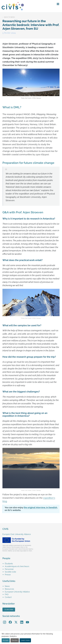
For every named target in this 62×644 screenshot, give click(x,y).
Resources (9, 589)
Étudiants (9, 564)
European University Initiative (17, 592)
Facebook (10, 621)
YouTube (27, 621)
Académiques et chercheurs (17, 566)
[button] (58, 4)
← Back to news (9, 17)
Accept (6, 640)
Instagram (5, 621)
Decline (15, 640)
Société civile (10, 572)
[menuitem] (32, 564)
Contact (8, 597)
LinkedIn (22, 621)
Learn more (25, 640)
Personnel (9, 569)
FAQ (7, 594)
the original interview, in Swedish (40, 508)
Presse (8, 575)
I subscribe (9, 610)
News (7, 586)
